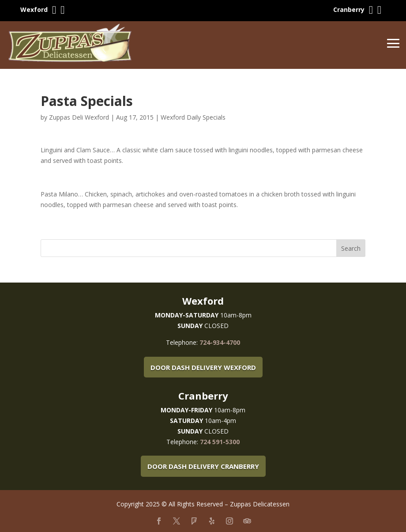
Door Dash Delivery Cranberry (203, 466)
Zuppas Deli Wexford (79, 117)
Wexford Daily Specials (193, 117)
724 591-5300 (220, 442)
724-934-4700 (220, 342)
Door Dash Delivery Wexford (203, 367)
